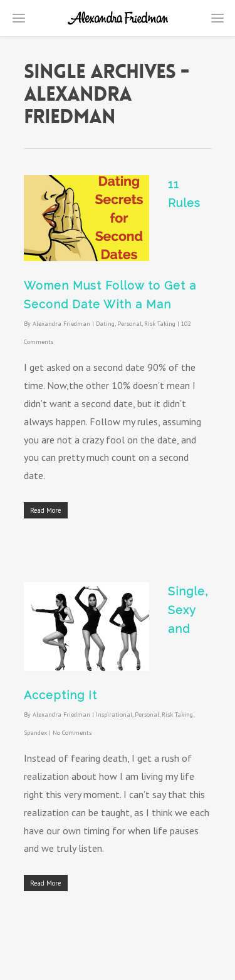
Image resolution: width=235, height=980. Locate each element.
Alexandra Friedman (61, 324)
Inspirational (114, 715)
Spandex (35, 733)
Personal (129, 324)
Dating (105, 324)
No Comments (72, 733)
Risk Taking (160, 324)
